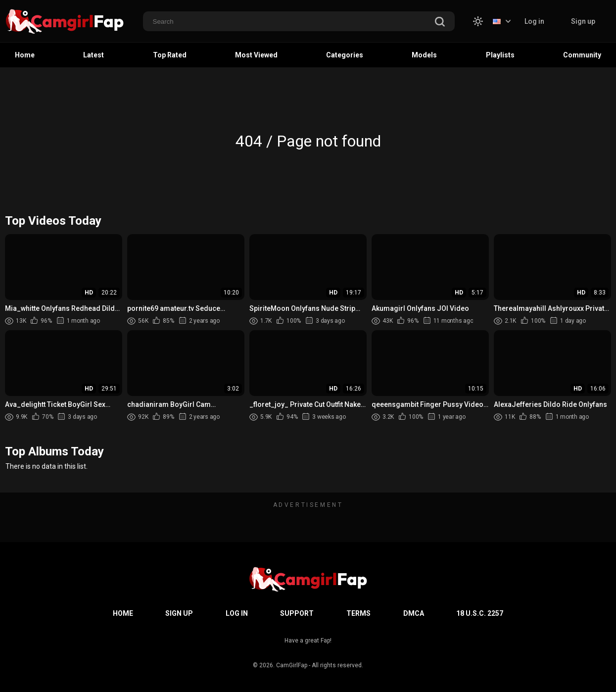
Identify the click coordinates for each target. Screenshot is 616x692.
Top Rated (170, 55)
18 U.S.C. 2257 (480, 613)
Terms (358, 613)
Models (424, 55)
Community (582, 55)
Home (25, 55)
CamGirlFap (292, 665)
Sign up (583, 21)
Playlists (500, 55)
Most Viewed (256, 55)
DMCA (414, 613)
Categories (345, 55)
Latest (94, 55)
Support (297, 613)
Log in (534, 21)
